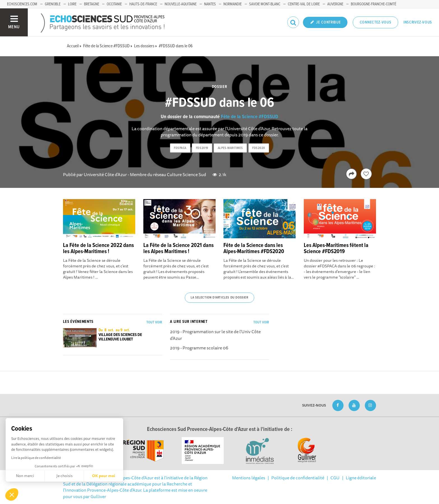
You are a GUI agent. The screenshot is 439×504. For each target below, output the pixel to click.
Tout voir (154, 322)
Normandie (233, 4)
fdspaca (180, 148)
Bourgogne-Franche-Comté (373, 4)
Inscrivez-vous (418, 22)
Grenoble (53, 4)
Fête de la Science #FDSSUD (250, 117)
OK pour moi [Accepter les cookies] (104, 476)
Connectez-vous (376, 22)
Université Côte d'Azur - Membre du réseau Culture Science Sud (145, 174)
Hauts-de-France (143, 4)
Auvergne (335, 4)
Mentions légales (249, 478)
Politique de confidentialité (298, 478)
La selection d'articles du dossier (219, 298)
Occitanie (114, 4)
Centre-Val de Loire (304, 4)
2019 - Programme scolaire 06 (199, 348)
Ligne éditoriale (361, 478)
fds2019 (202, 148)
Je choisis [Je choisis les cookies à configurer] (64, 476)
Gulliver (98, 496)
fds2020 (259, 148)
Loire (72, 4)
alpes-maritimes (230, 148)
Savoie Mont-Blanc (265, 4)
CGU (335, 478)
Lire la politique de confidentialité (36, 458)
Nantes (210, 4)
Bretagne (92, 4)
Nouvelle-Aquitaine (181, 4)
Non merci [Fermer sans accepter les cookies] (25, 476)
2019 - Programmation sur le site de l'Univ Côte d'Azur (215, 335)
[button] (12, 494)
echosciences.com (22, 4)
